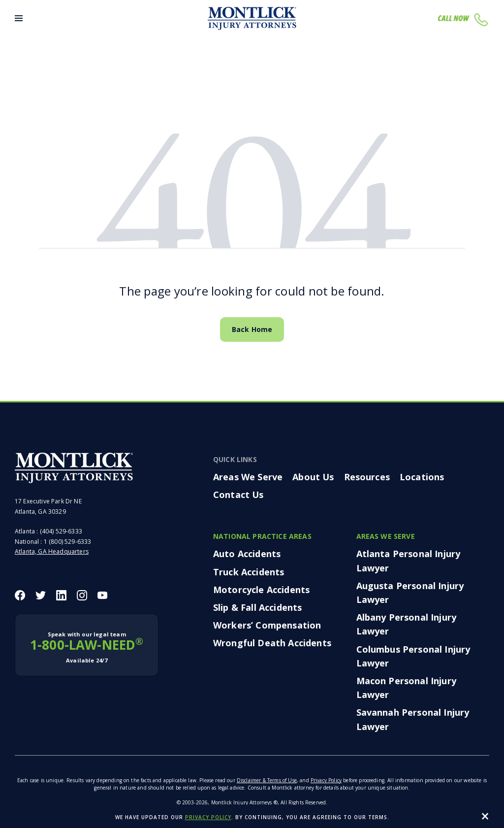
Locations (422, 477)
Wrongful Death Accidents (272, 643)
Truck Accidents (249, 572)
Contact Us (238, 495)
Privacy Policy (326, 780)
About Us (313, 477)
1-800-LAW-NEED (87, 648)
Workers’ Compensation (267, 625)
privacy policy (208, 817)
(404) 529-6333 (61, 531)
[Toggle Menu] (19, 18)
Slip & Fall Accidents (257, 607)
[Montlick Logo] (252, 18)
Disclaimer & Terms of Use (267, 780)
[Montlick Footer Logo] (74, 468)
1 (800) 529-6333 (68, 542)
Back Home (252, 329)
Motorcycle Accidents (261, 590)
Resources (367, 477)
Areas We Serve (248, 477)
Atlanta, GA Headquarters (52, 551)
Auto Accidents (247, 554)
